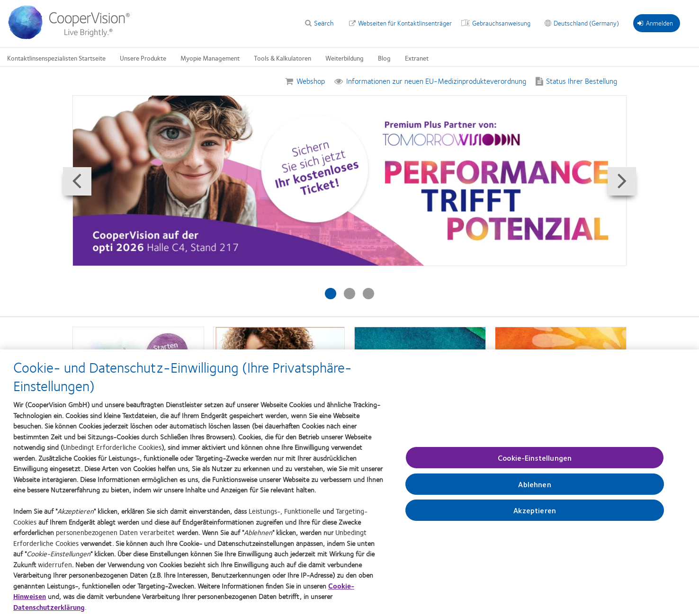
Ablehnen (534, 489)
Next (625, 194)
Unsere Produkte (143, 58)
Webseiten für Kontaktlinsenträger (405, 23)
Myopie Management (210, 58)
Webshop (311, 81)
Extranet (417, 58)
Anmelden (655, 23)
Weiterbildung (345, 58)
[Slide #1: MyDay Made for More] (331, 294)
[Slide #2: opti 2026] (349, 294)
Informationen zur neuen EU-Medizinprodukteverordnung (436, 81)
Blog (384, 58)
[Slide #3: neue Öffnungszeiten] (368, 294)
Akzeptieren (535, 516)
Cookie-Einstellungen (535, 463)
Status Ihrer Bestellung (582, 81)
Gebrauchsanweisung (501, 23)
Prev (74, 194)
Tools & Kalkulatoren (282, 58)
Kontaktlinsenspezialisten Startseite (56, 58)
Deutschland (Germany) (586, 23)
